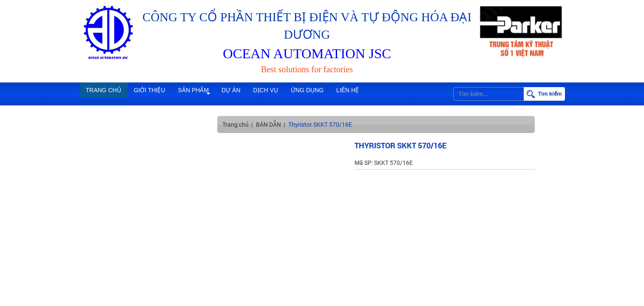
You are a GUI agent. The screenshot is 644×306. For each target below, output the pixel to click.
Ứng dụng (357, 94)
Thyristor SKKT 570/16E (320, 125)
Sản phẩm (216, 94)
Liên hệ (406, 94)
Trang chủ (108, 94)
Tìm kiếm (544, 94)
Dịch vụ (306, 94)
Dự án (262, 94)
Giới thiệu (163, 94)
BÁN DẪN (268, 125)
